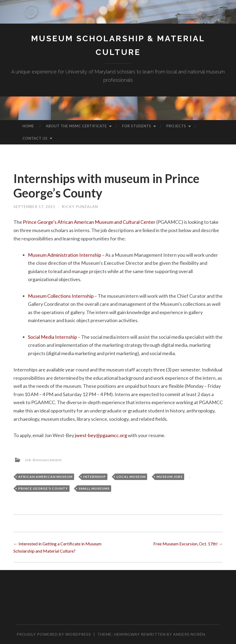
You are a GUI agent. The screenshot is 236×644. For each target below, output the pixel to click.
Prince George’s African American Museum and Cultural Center (89, 222)
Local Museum (131, 477)
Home (28, 126)
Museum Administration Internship (65, 255)
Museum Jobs (170, 477)
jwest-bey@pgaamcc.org (101, 435)
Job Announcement (43, 459)
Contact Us (35, 138)
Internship (95, 477)
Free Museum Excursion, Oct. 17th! (188, 544)
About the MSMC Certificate (76, 126)
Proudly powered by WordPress (54, 634)
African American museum (45, 477)
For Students (137, 126)
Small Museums (94, 488)
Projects (176, 126)
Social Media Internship (52, 337)
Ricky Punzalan (80, 206)
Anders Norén (189, 634)
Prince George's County (43, 488)
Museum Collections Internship (61, 296)
